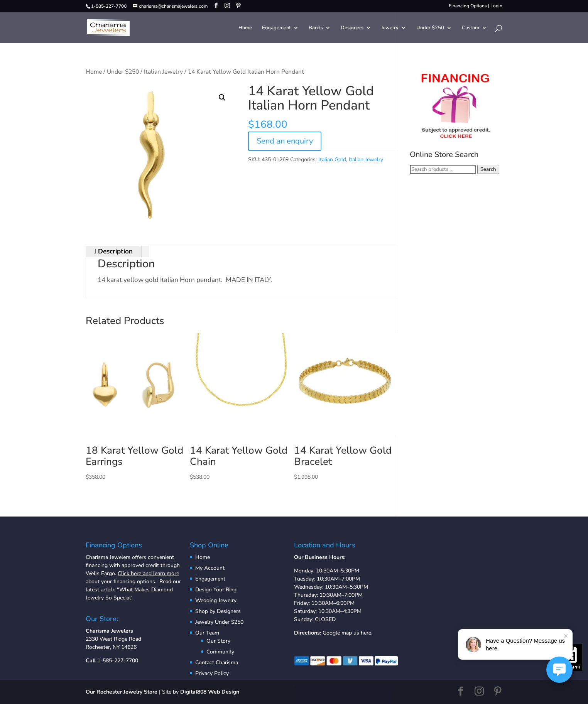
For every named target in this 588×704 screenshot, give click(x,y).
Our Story (218, 641)
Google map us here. (347, 633)
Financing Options (468, 6)
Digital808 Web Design (210, 692)
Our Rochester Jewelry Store (122, 692)
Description (114, 251)
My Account (210, 568)
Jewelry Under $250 (219, 622)
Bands (316, 28)
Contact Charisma (217, 663)
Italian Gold (332, 160)
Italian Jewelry (163, 72)
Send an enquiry (285, 141)
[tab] (113, 252)
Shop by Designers (218, 611)
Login (496, 6)
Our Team (207, 633)
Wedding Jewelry (216, 600)
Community (220, 652)
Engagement (276, 28)
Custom (471, 28)
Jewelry (390, 28)
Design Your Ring (216, 590)
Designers (352, 28)
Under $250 (430, 28)
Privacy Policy (212, 673)
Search (488, 169)
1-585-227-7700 (118, 661)
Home (245, 28)
